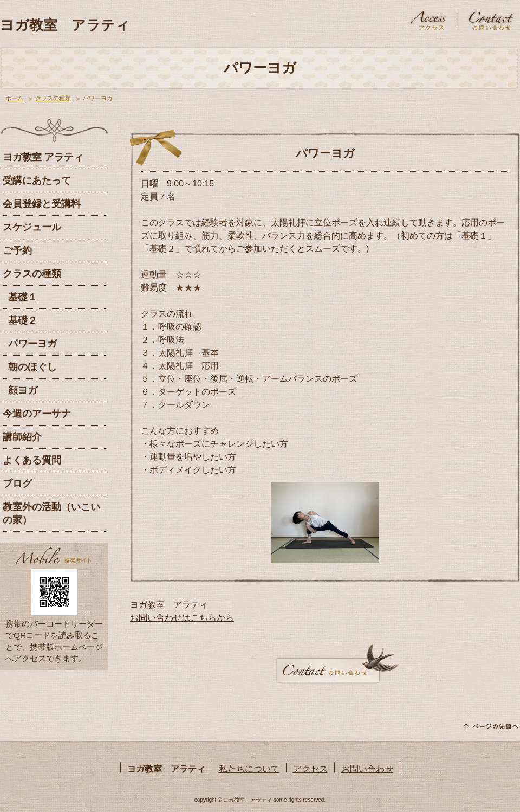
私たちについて (249, 769)
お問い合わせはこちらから (182, 618)
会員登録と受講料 (42, 204)
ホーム (14, 98)
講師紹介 (22, 437)
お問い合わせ (367, 769)
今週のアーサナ (37, 414)
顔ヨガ (23, 390)
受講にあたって (37, 181)
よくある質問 (32, 460)
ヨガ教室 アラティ (65, 25)
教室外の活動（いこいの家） (51, 513)
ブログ (17, 484)
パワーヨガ (32, 344)
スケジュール (32, 227)
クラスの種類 (53, 98)
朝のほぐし (32, 367)
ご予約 (17, 250)
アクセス (310, 769)
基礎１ (23, 297)
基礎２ (23, 320)
